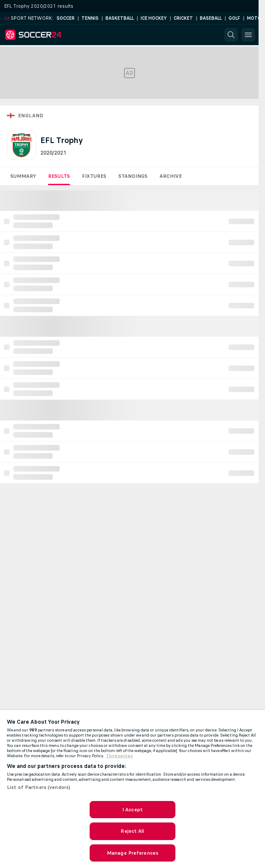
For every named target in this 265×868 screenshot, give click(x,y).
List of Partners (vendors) (39, 787)
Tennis (90, 18)
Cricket (183, 18)
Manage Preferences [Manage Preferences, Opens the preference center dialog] (132, 853)
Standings (133, 176)
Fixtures (94, 176)
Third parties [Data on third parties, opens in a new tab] (119, 756)
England (31, 116)
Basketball (120, 18)
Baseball (211, 18)
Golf (234, 18)
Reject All (132, 831)
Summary (23, 176)
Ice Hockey (154, 18)
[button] (231, 35)
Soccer (66, 18)
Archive (171, 176)
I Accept (132, 810)
